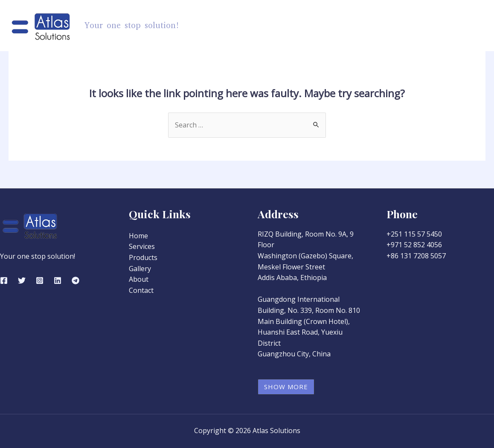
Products (300, 26)
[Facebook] (4, 280)
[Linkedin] (58, 280)
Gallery (389, 26)
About (427, 26)
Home (255, 26)
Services (348, 26)
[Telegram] (76, 280)
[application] (316, 26)
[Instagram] (40, 280)
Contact (465, 26)
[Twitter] (22, 280)
